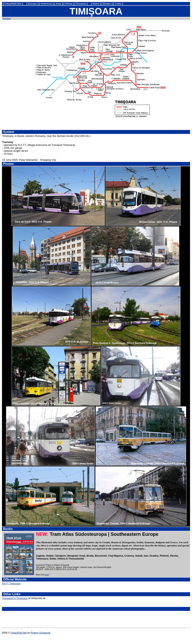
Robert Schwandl (40, 633)
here (47, 575)
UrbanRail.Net (19, 633)
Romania (7, 19)
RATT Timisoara (11, 584)
